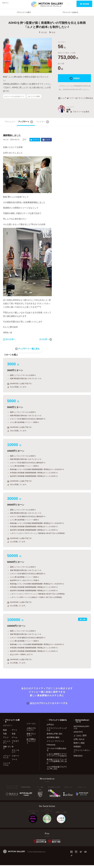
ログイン (7, 4)
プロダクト (15, 745)
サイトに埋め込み (83, 101)
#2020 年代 (78, 735)
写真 (5, 736)
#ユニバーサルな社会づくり (14, 99)
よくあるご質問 (80, 738)
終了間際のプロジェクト (31, 744)
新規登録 (84, 4)
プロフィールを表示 (79, 115)
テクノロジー (15, 754)
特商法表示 (78, 758)
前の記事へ (9, 342)
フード (15, 762)
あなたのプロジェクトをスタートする (47, 706)
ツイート (71, 101)
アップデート (26, 125)
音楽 (14, 736)
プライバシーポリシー (82, 754)
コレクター (43, 125)
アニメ (6, 740)
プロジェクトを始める (70, 15)
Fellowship (51, 747)
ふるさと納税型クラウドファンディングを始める (57, 758)
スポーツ (15, 758)
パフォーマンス (7, 759)
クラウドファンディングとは (57, 732)
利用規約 (77, 749)
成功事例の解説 (53, 740)
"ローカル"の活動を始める (56, 752)
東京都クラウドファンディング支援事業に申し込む (57, 764)
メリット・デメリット (55, 744)
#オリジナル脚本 (34, 99)
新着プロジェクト (31, 737)
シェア (62, 101)
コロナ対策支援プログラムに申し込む (57, 770)
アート (15, 733)
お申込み (50, 727)
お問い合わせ (79, 742)
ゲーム (15, 740)
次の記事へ (46, 342)
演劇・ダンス (7, 750)
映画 (52, 36)
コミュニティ (7, 745)
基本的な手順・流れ (55, 736)
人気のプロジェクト (31, 732)
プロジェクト (10, 125)
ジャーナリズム (7, 767)
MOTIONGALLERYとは (81, 730)
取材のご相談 (79, 746)
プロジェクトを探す (24, 15)
